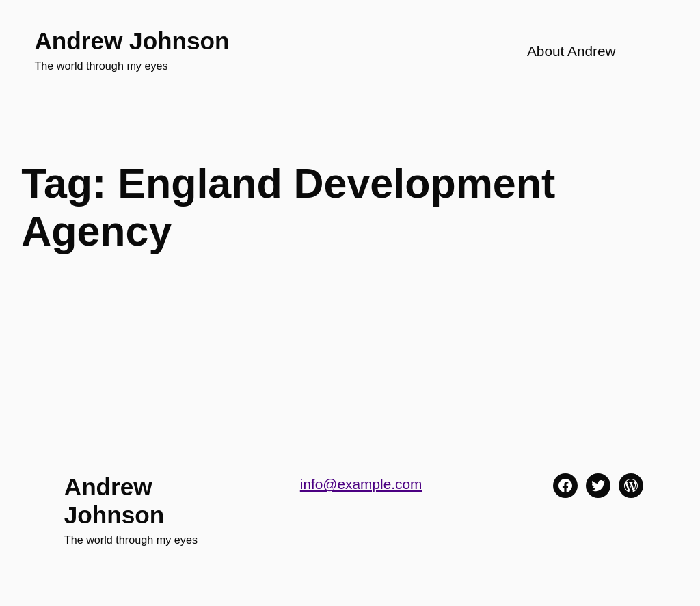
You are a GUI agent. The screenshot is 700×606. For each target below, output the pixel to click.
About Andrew (571, 51)
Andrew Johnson (132, 41)
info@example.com (361, 484)
